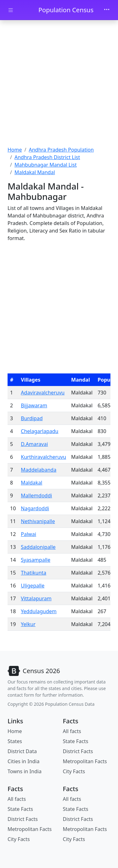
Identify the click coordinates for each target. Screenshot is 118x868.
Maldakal (31, 483)
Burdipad (32, 418)
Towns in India (25, 771)
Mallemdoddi (36, 496)
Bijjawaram (34, 405)
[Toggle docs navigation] (11, 10)
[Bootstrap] (34, 671)
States (15, 741)
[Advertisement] (59, 84)
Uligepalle (33, 586)
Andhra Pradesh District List (47, 157)
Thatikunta (34, 573)
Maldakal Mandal (35, 172)
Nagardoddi (35, 508)
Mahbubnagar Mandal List (46, 165)
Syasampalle (36, 560)
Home (15, 150)
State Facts (76, 741)
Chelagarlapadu (39, 431)
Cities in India (23, 761)
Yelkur (28, 624)
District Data (22, 751)
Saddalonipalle (38, 547)
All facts (72, 731)
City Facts (74, 771)
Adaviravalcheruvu (43, 393)
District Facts (78, 751)
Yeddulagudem (39, 611)
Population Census (66, 10)
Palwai (28, 534)
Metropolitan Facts (85, 761)
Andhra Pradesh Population (61, 150)
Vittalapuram (36, 598)
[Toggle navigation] (107, 10)
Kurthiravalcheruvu (43, 457)
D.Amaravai (34, 444)
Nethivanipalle (38, 521)
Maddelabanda (39, 470)
